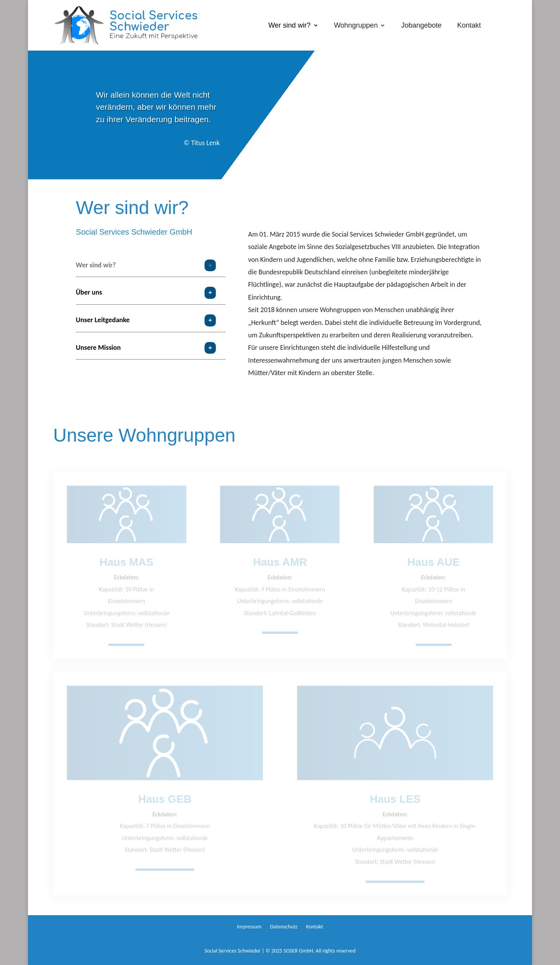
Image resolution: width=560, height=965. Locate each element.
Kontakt (469, 26)
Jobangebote (421, 26)
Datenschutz (283, 927)
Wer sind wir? (290, 26)
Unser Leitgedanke (103, 320)
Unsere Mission (98, 347)
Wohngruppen (356, 26)
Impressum (249, 927)
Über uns (89, 292)
